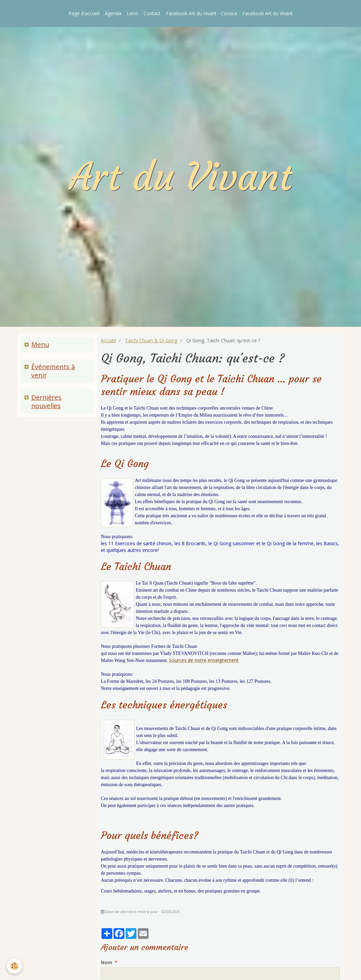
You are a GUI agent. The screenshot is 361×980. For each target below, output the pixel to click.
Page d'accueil (84, 13)
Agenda (113, 13)
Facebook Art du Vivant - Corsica (202, 13)
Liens (132, 13)
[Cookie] (14, 966)
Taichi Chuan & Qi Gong (151, 340)
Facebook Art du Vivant (268, 13)
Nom (107, 962)
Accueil (108, 340)
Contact (152, 13)
